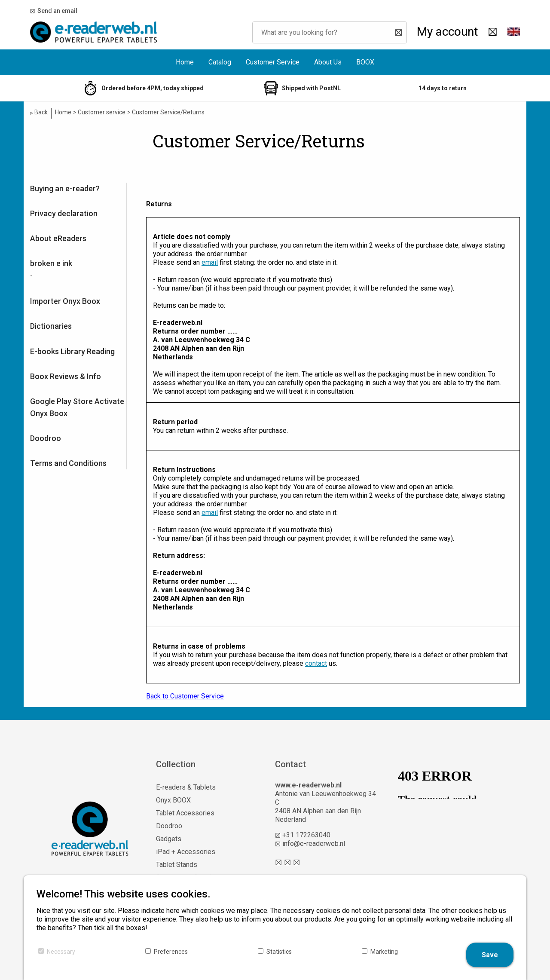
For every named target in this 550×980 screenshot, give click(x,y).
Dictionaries (51, 326)
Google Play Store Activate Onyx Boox (77, 407)
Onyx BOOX (173, 800)
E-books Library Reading (72, 351)
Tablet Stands (177, 865)
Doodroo (46, 438)
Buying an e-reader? (65, 188)
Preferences (171, 952)
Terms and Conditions (68, 463)
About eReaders (58, 238)
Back (39, 112)
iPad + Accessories (186, 852)
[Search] (396, 32)
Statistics (279, 952)
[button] (513, 32)
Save (490, 955)
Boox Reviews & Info (66, 376)
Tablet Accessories (185, 813)
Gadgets (169, 839)
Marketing (384, 952)
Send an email (56, 11)
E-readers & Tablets (186, 787)
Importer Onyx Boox (65, 301)
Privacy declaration (64, 213)
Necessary (61, 952)
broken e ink (51, 263)
